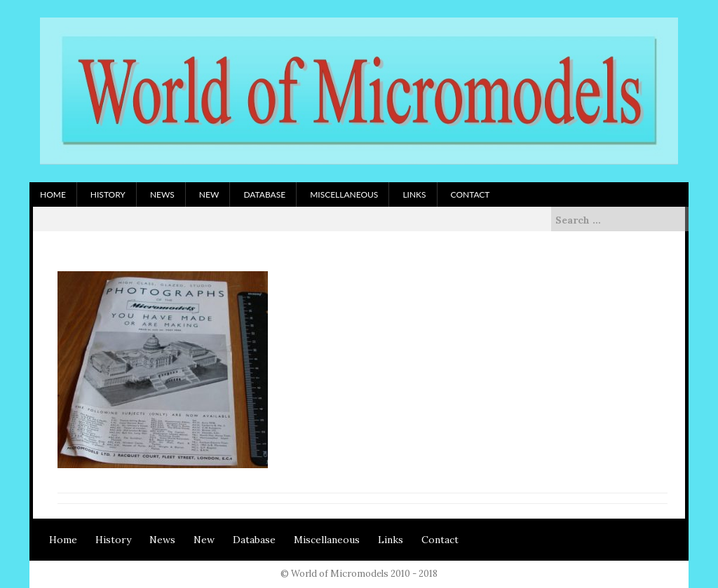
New (209, 194)
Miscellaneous (344, 194)
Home (53, 194)
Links (414, 194)
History (108, 194)
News (162, 194)
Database (264, 194)
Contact (470, 194)
